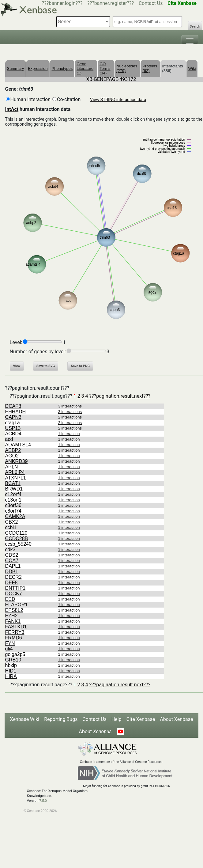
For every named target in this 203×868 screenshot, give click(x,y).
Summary (16, 68)
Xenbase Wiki (25, 719)
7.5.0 (43, 801)
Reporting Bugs (61, 719)
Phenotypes (62, 68)
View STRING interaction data (118, 100)
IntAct (12, 109)
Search (195, 27)
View (17, 366)
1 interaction (69, 434)
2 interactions (70, 417)
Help (117, 719)
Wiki (192, 68)
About (95, 732)
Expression (38, 68)
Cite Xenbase (141, 719)
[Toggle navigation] (190, 40)
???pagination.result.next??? (120, 396)
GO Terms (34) (105, 68)
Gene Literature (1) (85, 68)
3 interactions (70, 406)
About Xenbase (176, 719)
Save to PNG (80, 366)
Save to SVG (46, 366)
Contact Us (151, 3)
